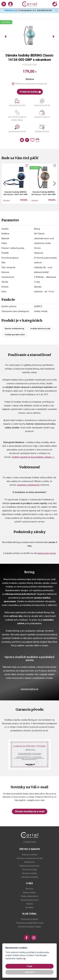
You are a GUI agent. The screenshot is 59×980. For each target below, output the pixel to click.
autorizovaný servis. (47, 553)
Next (54, 184)
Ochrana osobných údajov (30, 927)
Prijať (29, 966)
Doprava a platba (30, 855)
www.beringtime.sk (29, 689)
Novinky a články (30, 873)
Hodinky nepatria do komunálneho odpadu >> (33, 457)
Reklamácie (29, 862)
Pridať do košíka (30, 92)
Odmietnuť (30, 972)
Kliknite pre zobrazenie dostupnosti (31, 84)
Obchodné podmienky (29, 866)
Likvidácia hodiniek (30, 877)
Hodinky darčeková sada (40, 329)
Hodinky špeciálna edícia (15, 335)
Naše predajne (30, 892)
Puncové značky (30, 870)
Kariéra (30, 904)
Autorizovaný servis (30, 900)
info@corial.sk (30, 842)
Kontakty (29, 907)
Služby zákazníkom (30, 896)
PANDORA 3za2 (11, 10)
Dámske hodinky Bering (14, 329)
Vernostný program (30, 919)
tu (24, 959)
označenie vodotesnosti (28, 485)
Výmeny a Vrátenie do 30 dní (29, 858)
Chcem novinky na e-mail (30, 811)
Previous (4, 184)
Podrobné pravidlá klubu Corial (30, 923)
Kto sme (29, 889)
